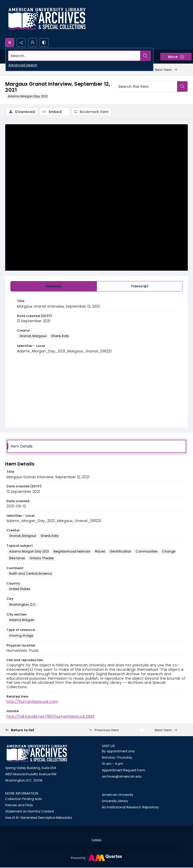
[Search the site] (78, 56)
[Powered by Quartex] (96, 858)
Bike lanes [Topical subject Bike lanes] (17, 558)
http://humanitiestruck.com (32, 702)
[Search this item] (147, 86)
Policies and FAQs (19, 805)
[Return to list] (29, 730)
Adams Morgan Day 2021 (28, 96)
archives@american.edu (122, 776)
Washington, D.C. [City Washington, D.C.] (23, 604)
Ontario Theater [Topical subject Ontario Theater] (42, 558)
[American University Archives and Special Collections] (37, 754)
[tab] (54, 286)
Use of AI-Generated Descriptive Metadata (39, 818)
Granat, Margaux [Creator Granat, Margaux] (33, 336)
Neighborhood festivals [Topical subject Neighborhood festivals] (72, 551)
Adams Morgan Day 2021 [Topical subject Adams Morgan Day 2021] (29, 551)
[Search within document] (182, 86)
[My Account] (33, 42)
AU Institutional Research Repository (130, 807)
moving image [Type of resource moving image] (21, 635)
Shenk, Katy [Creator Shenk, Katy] (60, 336)
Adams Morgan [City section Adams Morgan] (22, 620)
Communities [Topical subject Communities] (147, 551)
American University (118, 795)
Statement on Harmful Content (30, 811)
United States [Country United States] (20, 589)
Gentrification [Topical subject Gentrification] (120, 551)
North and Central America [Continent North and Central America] (30, 573)
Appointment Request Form (123, 770)
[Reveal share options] (21, 42)
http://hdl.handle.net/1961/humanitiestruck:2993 (51, 716)
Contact (96, 840)
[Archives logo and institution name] (47, 19)
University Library (115, 801)
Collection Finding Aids (24, 799)
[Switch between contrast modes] (44, 42)
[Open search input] (10, 42)
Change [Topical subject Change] (169, 551)
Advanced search (23, 65)
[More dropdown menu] (176, 57)
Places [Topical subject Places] (100, 551)
